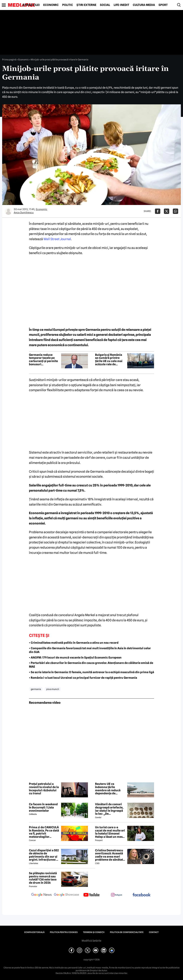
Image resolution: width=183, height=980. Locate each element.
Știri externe (86, 5)
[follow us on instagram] (117, 895)
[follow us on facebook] (142, 895)
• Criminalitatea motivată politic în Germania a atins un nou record (74, 643)
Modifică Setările (91, 941)
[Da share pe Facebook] (158, 211)
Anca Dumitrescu (24, 212)
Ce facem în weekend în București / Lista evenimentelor (43, 807)
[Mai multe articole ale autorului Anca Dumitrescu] (8, 211)
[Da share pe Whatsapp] (175, 211)
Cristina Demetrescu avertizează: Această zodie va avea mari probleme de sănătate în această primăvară (110, 855)
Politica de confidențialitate (127, 932)
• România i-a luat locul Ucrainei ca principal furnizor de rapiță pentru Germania (83, 678)
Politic (68, 5)
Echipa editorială (34, 932)
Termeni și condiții (94, 932)
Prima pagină (9, 60)
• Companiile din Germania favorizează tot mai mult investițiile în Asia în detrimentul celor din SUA (90, 650)
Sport (163, 5)
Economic (51, 5)
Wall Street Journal (57, 239)
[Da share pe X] (167, 211)
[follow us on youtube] (91, 895)
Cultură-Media (144, 5)
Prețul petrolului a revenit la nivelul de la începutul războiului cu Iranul (44, 789)
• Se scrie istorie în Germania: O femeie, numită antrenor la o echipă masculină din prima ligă (91, 672)
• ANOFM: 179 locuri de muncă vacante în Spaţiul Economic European (75, 658)
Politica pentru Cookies (64, 932)
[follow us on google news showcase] (66, 895)
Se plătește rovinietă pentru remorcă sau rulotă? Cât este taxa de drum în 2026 (43, 878)
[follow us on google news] (41, 895)
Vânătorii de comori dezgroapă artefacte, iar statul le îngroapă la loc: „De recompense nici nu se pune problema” (110, 809)
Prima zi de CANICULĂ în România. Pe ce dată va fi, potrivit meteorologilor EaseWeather (44, 832)
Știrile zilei (31, 5)
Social (105, 5)
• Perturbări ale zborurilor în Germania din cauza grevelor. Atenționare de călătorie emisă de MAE (91, 665)
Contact (154, 932)
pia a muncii (53, 689)
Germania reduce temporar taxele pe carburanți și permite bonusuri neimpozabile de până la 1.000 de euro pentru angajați (44, 360)
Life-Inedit (121, 5)
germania (36, 689)
